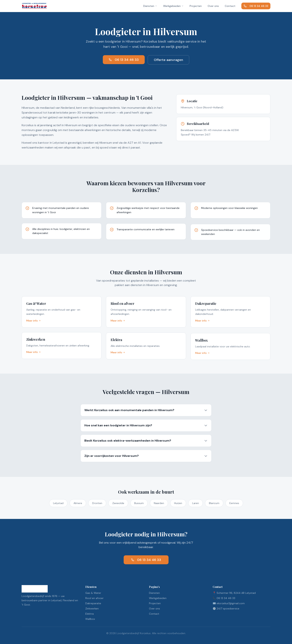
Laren (196, 503)
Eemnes (234, 503)
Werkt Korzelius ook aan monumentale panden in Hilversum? (146, 410)
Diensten (150, 6)
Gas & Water (93, 593)
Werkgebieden (173, 6)
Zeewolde (118, 503)
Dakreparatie (93, 603)
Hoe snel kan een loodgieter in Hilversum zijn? (146, 426)
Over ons (213, 6)
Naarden (159, 503)
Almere (78, 503)
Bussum (139, 503)
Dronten (97, 503)
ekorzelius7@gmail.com (231, 603)
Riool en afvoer (94, 598)
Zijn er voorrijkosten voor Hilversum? (146, 457)
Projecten (196, 6)
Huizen (178, 503)
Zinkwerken (92, 609)
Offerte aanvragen (168, 60)
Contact (230, 6)
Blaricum (214, 503)
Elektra (89, 614)
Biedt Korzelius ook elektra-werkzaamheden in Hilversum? (146, 441)
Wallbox (90, 619)
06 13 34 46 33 (256, 6)
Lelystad (58, 503)
